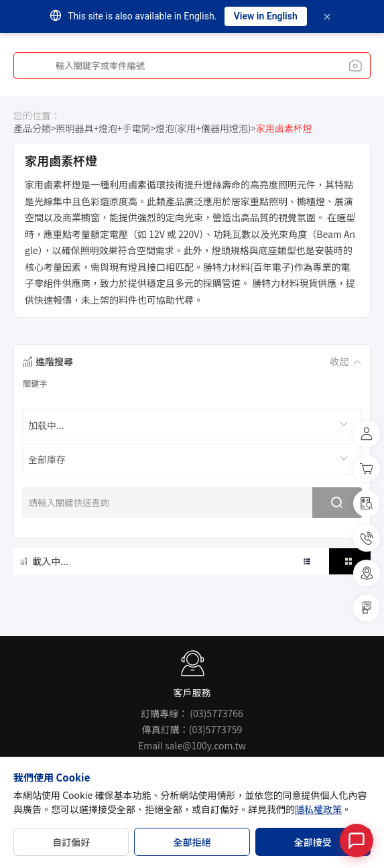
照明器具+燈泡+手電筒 (104, 128)
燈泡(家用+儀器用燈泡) (203, 128)
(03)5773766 (216, 713)
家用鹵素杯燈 (284, 128)
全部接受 (313, 842)
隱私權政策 (318, 809)
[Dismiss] (327, 17)
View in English (266, 16)
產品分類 (32, 128)
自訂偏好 (71, 842)
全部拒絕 (192, 842)
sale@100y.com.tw (205, 745)
